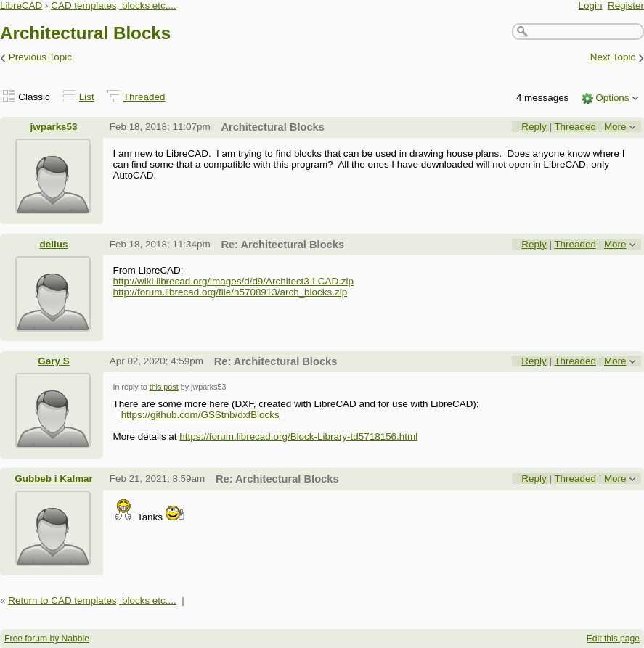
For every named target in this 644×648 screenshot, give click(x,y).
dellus (54, 244)
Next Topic (613, 58)
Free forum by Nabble (47, 639)
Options (612, 98)
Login (591, 5)
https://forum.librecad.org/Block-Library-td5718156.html (298, 436)
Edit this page (613, 639)
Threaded (144, 97)
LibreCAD (21, 5)
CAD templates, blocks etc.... (114, 5)
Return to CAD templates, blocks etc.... (92, 600)
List (87, 97)
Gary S (53, 361)
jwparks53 (54, 127)
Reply (534, 127)
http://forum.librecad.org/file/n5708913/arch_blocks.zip (230, 292)
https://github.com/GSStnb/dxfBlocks (200, 415)
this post (164, 387)
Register (626, 5)
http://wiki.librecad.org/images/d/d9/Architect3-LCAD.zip (233, 281)
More (615, 127)
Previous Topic (40, 58)
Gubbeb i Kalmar (54, 479)
